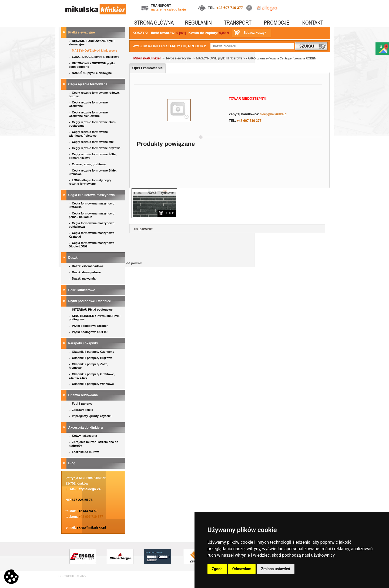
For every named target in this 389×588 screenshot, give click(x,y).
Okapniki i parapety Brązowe (91, 358)
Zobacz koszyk (255, 33)
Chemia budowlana (84, 395)
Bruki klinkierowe (82, 290)
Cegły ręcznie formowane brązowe (95, 148)
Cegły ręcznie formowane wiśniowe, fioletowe (88, 134)
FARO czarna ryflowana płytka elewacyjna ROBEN (154, 195)
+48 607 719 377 (230, 8)
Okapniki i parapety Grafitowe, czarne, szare (92, 376)
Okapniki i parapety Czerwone (92, 352)
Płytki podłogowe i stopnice (90, 301)
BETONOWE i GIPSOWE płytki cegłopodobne (92, 65)
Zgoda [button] (217, 569)
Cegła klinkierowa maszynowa (92, 195)
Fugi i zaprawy (81, 404)
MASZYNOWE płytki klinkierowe (93, 51)
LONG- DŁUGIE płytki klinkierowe (95, 57)
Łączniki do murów (84, 452)
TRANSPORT (238, 23)
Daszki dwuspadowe (85, 272)
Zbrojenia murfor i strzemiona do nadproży (94, 444)
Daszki (74, 258)
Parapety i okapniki (84, 343)
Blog (72, 463)
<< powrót (143, 229)
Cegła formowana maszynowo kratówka (92, 205)
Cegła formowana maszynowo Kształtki (92, 235)
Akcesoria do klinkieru (86, 428)
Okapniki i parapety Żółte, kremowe (89, 366)
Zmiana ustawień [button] (275, 569)
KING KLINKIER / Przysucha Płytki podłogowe (95, 317)
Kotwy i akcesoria (83, 436)
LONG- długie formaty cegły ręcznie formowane (90, 182)
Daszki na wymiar (83, 278)
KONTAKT (313, 23)
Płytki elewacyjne (82, 32)
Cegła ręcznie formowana (88, 84)
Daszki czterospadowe (87, 266)
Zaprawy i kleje (81, 410)
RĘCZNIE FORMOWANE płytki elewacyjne (92, 43)
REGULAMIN (198, 23)
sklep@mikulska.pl (92, 527)
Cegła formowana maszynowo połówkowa (92, 225)
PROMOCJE (277, 23)
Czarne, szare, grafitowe (88, 164)
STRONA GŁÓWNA (154, 23)
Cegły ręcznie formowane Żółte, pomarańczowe (93, 156)
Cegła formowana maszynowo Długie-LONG (92, 245)
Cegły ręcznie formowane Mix (92, 142)
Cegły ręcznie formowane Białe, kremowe (93, 172)
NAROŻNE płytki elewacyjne (91, 73)
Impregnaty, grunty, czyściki (91, 416)
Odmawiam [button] (242, 569)
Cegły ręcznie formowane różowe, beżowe (94, 94)
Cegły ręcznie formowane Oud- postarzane (92, 124)
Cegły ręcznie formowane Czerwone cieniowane (88, 114)
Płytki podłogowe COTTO (89, 332)
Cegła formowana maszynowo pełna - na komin (92, 215)
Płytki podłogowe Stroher (89, 326)
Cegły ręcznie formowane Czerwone (88, 104)
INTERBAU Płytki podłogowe (92, 310)
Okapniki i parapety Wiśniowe (92, 384)
